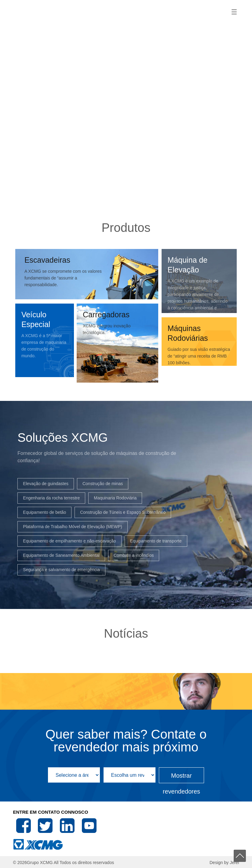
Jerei (234, 863)
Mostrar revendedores (181, 778)
